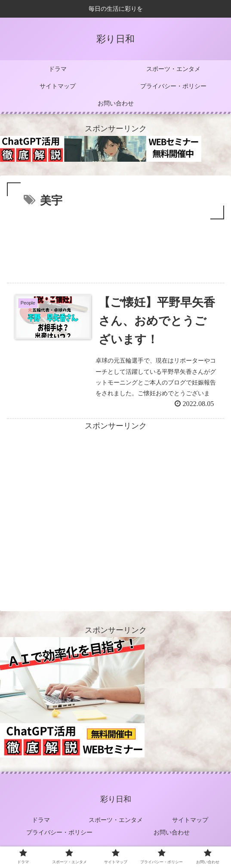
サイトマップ (190, 820)
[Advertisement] (115, 247)
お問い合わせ (172, 832)
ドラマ (41, 820)
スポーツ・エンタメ (116, 820)
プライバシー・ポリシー (59, 832)
